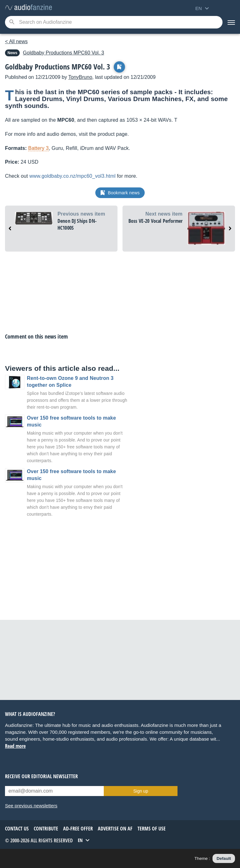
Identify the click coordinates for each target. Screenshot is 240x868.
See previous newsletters (31, 806)
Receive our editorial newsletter (41, 776)
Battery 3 (38, 148)
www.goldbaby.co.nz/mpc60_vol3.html (72, 176)
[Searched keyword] (114, 22)
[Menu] (231, 22)
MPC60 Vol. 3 (63, 53)
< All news (16, 41)
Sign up (140, 791)
